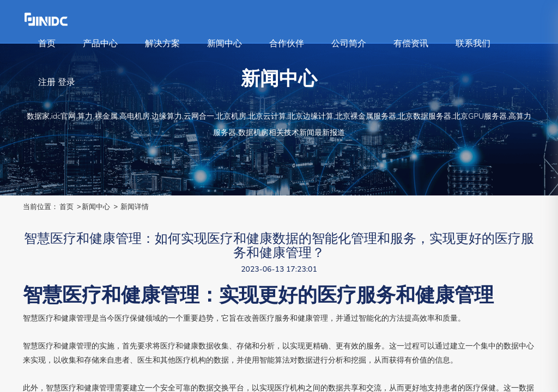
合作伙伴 (287, 44)
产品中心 (100, 44)
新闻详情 (135, 207)
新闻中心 (225, 44)
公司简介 (349, 44)
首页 (47, 44)
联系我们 (473, 44)
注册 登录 (57, 82)
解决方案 (162, 44)
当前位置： (41, 207)
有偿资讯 (411, 44)
